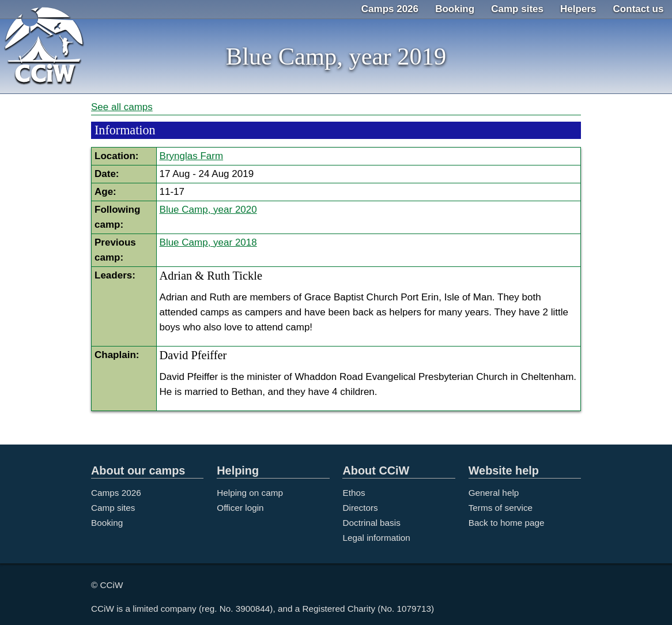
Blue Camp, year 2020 (208, 210)
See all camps (122, 107)
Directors (360, 508)
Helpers (578, 9)
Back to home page (507, 523)
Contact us (639, 9)
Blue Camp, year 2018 (208, 242)
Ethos (354, 493)
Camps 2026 (390, 9)
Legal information (376, 538)
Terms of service (501, 508)
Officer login (240, 508)
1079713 (414, 609)
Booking (455, 9)
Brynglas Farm (192, 156)
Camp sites (517, 9)
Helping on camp (250, 493)
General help (494, 493)
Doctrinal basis (371, 523)
